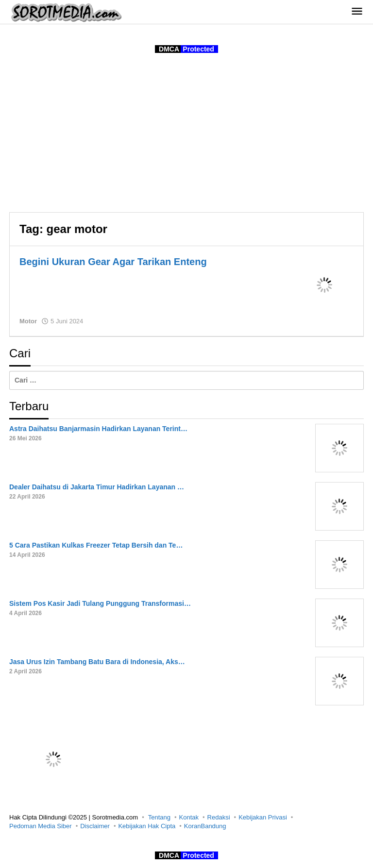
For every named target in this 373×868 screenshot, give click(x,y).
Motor (28, 321)
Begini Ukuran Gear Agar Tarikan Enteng (113, 262)
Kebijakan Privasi (263, 817)
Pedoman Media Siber (41, 826)
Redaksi (219, 817)
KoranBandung (205, 826)
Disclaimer (95, 826)
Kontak (189, 817)
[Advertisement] (186, 134)
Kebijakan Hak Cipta (147, 826)
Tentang (159, 817)
